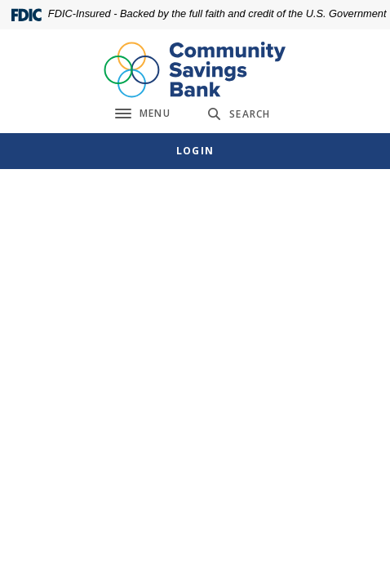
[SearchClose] (239, 114)
